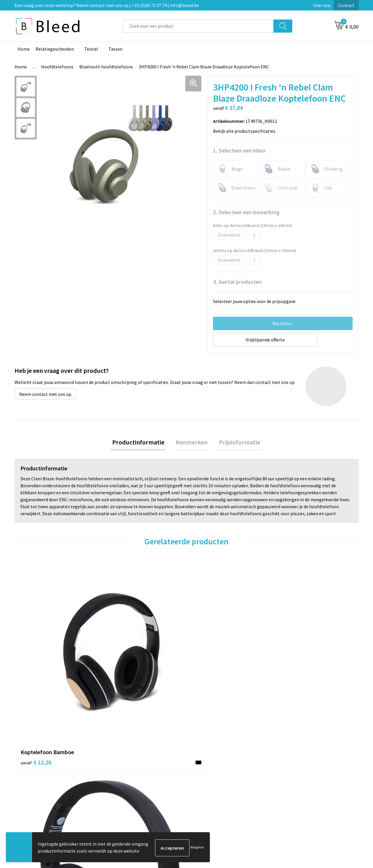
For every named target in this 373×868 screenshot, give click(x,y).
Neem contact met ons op (45, 394)
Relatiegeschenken (55, 49)
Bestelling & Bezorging (217, 769)
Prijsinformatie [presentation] (237, 443)
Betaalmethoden (211, 778)
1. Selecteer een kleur (239, 150)
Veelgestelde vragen (129, 769)
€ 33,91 (208, 665)
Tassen (115, 49)
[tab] (141, 443)
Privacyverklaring (296, 778)
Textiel (91, 49)
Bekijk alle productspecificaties (246, 131)
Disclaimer (290, 786)
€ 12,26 (36, 656)
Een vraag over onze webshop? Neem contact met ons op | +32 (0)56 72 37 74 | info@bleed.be (107, 5)
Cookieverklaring (296, 769)
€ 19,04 (122, 674)
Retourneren (207, 786)
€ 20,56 (294, 665)
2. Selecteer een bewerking (246, 212)
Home (24, 49)
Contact (346, 5)
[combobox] (198, 26)
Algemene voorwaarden (302, 760)
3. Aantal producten (237, 282)
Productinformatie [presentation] (141, 443)
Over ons (322, 5)
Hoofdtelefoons (57, 67)
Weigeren (197, 848)
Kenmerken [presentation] (192, 443)
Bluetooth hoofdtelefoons (106, 67)
